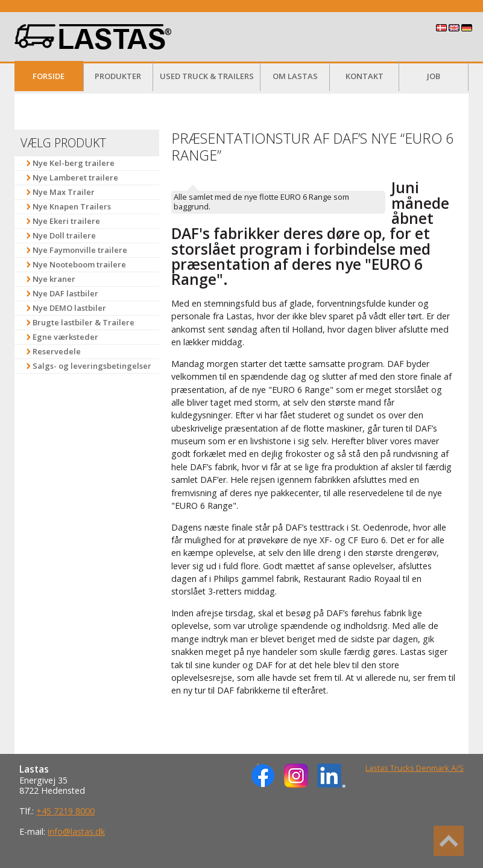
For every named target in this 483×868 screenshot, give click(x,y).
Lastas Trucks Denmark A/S (415, 768)
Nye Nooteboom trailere (79, 264)
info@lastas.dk (76, 831)
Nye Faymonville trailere (80, 250)
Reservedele (57, 351)
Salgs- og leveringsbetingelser (92, 366)
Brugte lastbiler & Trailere (84, 322)
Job (434, 76)
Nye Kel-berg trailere (74, 163)
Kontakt (365, 76)
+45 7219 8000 (65, 811)
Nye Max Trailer (64, 192)
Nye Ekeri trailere (66, 221)
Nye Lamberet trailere (75, 177)
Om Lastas (295, 76)
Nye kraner (54, 279)
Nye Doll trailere (64, 235)
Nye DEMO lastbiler (69, 308)
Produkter (118, 76)
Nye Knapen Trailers (72, 206)
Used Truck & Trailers (207, 76)
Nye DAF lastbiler (65, 293)
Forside (49, 76)
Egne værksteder (65, 337)
